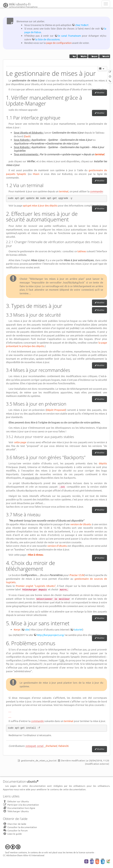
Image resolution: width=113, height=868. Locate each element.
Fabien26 (63, 746)
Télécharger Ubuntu (16, 811)
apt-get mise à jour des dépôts (40, 205)
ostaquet (31, 746)
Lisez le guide (12, 834)
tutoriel (78, 629)
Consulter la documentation (20, 827)
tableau (82, 251)
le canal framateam (69, 36)
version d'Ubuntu (57, 546)
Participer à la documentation (21, 805)
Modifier (101, 93)
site (27, 629)
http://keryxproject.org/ (51, 635)
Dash (27, 136)
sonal (40, 746)
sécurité (105, 56)
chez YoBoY (82, 25)
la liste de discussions (47, 39)
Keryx (17, 629)
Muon (36, 174)
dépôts (83, 56)
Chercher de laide (15, 824)
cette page (20, 442)
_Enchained (51, 746)
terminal (99, 154)
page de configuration (59, 43)
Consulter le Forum (15, 830)
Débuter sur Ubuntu (16, 801)
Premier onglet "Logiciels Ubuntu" (36, 586)
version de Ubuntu (81, 524)
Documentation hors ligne (19, 808)
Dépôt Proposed (56, 410)
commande (96, 191)
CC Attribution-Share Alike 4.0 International (24, 855)
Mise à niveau (35, 555)
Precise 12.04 (77, 575)
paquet (93, 56)
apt (73, 56)
